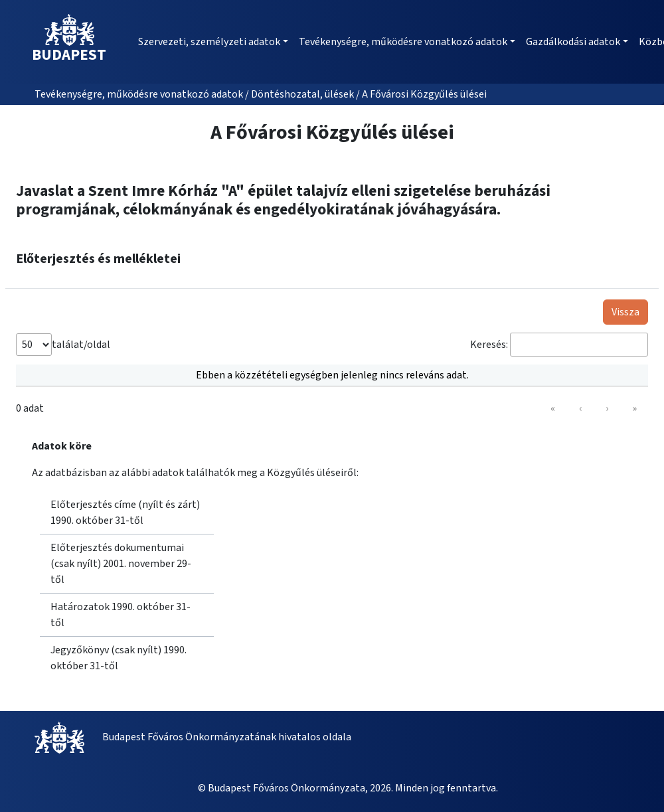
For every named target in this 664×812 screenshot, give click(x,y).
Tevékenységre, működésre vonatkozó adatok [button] (403, 42)
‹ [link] (580, 408)
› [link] (607, 408)
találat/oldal (81, 345)
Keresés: (489, 345)
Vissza (625, 312)
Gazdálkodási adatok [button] (573, 42)
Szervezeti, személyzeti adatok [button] (209, 42)
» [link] (634, 408)
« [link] (553, 408)
